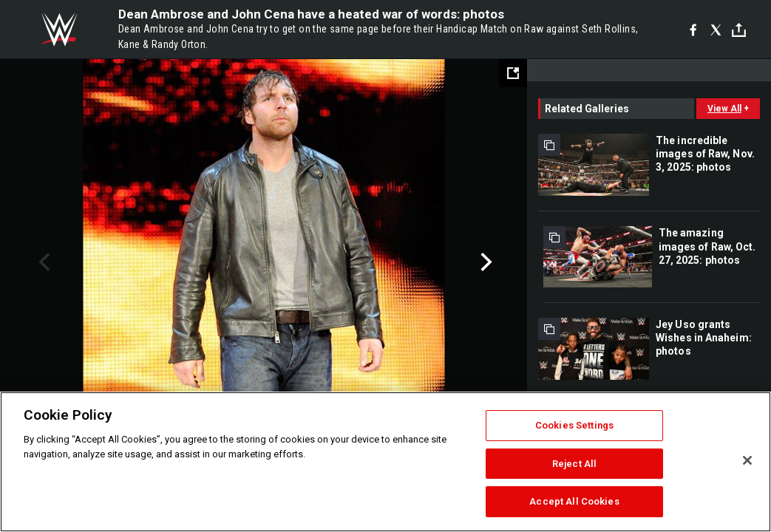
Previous (43, 262)
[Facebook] (693, 30)
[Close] (747, 460)
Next (485, 262)
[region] (385, 462)
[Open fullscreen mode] (513, 73)
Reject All (574, 464)
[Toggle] (739, 30)
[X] (716, 30)
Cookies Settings (574, 425)
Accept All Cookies (574, 501)
